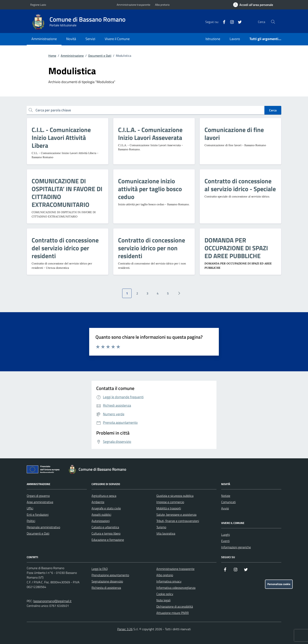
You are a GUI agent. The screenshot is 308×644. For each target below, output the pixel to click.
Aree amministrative (40, 502)
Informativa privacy (169, 581)
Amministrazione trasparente (133, 5)
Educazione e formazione (108, 540)
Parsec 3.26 (125, 629)
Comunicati (228, 502)
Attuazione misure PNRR (173, 613)
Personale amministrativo (43, 527)
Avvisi (225, 508)
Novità (71, 39)
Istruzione (213, 39)
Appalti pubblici (101, 515)
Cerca (273, 110)
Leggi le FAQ (100, 569)
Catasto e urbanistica (105, 527)
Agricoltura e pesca (104, 496)
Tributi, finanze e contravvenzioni (178, 521)
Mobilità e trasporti (169, 508)
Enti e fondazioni (38, 515)
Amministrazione (44, 39)
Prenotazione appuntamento (110, 575)
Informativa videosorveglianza (176, 588)
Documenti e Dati (100, 56)
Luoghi (225, 535)
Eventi (225, 541)
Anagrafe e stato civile (106, 508)
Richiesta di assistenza (106, 588)
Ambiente (98, 502)
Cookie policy (165, 594)
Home (52, 56)
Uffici (30, 508)
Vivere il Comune (117, 39)
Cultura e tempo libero (106, 533)
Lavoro (235, 39)
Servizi (90, 39)
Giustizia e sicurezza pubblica (175, 496)
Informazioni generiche (236, 547)
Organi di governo (38, 496)
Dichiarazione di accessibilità (175, 606)
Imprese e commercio (170, 502)
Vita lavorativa (166, 533)
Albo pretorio (162, 5)
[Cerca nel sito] (273, 22)
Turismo (161, 527)
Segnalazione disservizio (107, 581)
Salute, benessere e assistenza (176, 515)
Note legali (163, 600)
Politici (31, 521)
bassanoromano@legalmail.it (52, 601)
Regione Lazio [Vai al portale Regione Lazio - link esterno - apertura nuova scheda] (38, 5)
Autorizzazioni (101, 521)
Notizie (226, 496)
